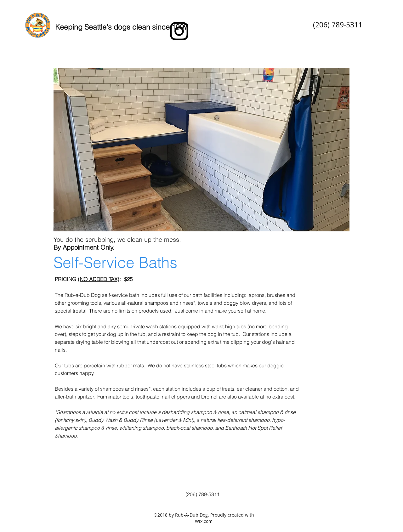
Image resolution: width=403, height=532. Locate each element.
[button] (201, 150)
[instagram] (179, 31)
